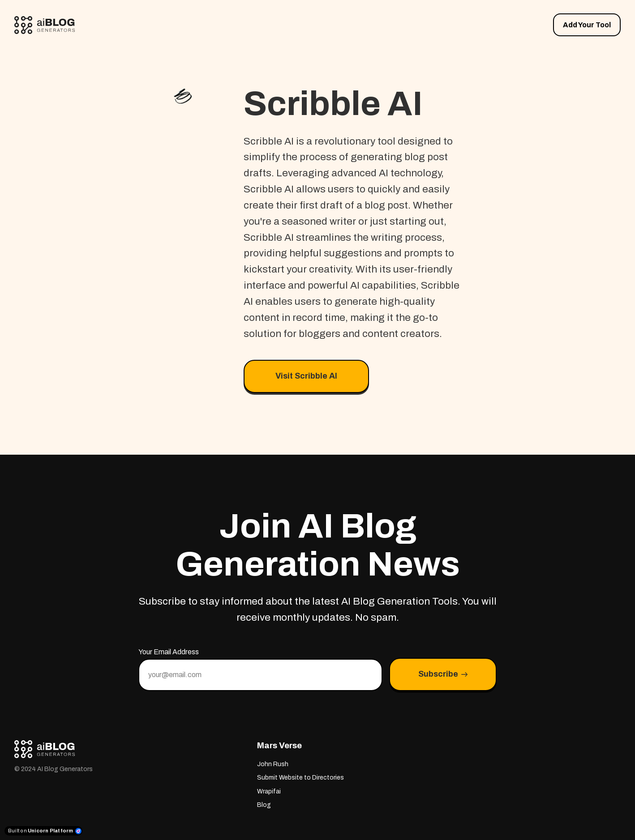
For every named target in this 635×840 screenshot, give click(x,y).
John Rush (273, 764)
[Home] (47, 25)
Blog (264, 805)
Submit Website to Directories (300, 778)
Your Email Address (169, 652)
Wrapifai (269, 791)
